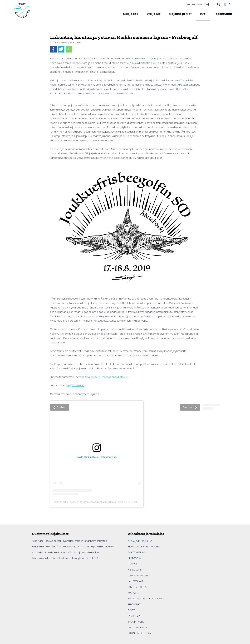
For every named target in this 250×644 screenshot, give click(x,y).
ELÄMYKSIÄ (134, 558)
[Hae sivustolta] (219, 4)
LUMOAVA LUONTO (139, 575)
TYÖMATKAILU (136, 622)
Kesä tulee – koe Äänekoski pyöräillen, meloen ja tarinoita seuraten (69, 541)
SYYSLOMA (134, 616)
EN (230, 4)
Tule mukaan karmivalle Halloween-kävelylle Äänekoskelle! (65, 558)
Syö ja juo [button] (154, 14)
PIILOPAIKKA (135, 604)
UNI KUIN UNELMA (138, 627)
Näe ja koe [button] (131, 14)
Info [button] (203, 14)
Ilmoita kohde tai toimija (197, 4)
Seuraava (188, 407)
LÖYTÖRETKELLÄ (137, 587)
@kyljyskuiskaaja (75, 385)
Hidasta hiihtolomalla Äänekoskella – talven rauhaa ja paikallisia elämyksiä (74, 547)
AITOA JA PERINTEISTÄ (140, 541)
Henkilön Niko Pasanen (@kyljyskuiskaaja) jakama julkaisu (84, 502)
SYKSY (131, 610)
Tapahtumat (223, 14)
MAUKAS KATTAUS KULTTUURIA (146, 599)
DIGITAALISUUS (137, 552)
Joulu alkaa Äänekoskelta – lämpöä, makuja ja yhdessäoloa (65, 552)
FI (225, 4)
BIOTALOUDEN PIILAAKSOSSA (145, 547)
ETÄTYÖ (132, 564)
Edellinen (62, 407)
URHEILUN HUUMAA (139, 633)
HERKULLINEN (136, 570)
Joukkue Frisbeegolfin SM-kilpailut (110, 377)
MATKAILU (134, 593)
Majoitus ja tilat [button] (180, 14)
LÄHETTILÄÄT (135, 581)
